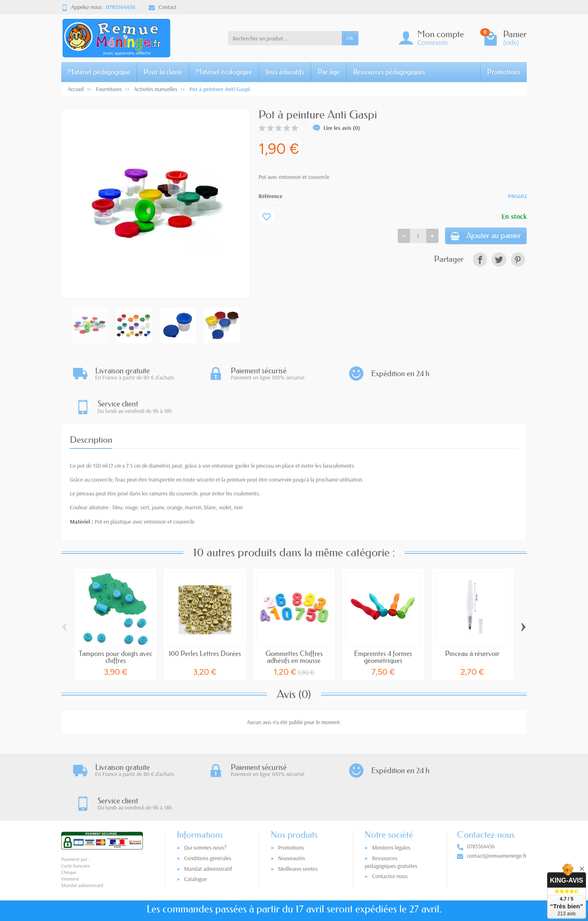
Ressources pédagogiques (389, 72)
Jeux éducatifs (285, 72)
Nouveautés (292, 794)
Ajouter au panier (481, 237)
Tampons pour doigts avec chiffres (116, 624)
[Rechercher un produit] (285, 38)
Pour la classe (163, 72)
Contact (163, 7)
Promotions (504, 72)
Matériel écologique (224, 72)
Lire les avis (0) (336, 128)
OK (350, 38)
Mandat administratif (208, 804)
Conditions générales (208, 794)
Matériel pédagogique (99, 72)
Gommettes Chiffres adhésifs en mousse (294, 624)
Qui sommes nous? (205, 783)
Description (91, 407)
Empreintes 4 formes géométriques (383, 624)
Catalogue (196, 815)
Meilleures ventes (298, 804)
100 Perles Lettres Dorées (205, 621)
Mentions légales (391, 783)
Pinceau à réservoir (472, 621)
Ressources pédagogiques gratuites (391, 797)
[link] (480, 261)
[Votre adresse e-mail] (277, 870)
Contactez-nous (390, 812)
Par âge (329, 72)
